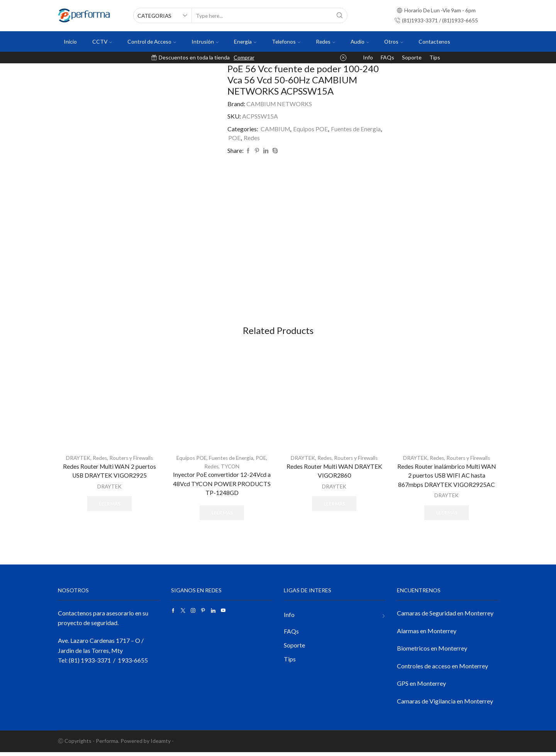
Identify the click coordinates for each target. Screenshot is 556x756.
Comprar (244, 57)
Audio (360, 42)
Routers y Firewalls (132, 461)
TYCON (231, 469)
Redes (325, 42)
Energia (245, 42)
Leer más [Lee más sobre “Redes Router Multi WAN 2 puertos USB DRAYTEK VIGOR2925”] (110, 507)
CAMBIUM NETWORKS (280, 104)
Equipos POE (312, 129)
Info (368, 57)
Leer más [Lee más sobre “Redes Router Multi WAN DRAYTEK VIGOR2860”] (334, 507)
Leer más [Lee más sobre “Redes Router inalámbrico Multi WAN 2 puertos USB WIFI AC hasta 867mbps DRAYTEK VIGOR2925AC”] (447, 516)
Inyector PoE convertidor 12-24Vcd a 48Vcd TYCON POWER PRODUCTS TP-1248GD (222, 487)
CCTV (102, 42)
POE (234, 138)
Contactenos (434, 42)
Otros (394, 42)
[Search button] (340, 15)
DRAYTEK (77, 461)
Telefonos (286, 42)
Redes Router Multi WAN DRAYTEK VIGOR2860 (334, 474)
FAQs (387, 57)
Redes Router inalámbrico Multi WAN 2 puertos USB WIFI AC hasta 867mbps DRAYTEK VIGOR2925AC (447, 479)
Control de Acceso (152, 42)
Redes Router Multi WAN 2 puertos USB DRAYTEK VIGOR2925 (110, 474)
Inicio (70, 42)
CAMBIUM (276, 129)
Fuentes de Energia (357, 129)
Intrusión (205, 42)
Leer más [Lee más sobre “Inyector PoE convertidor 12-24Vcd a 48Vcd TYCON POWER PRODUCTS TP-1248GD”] (222, 516)
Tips (435, 57)
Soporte (412, 57)
